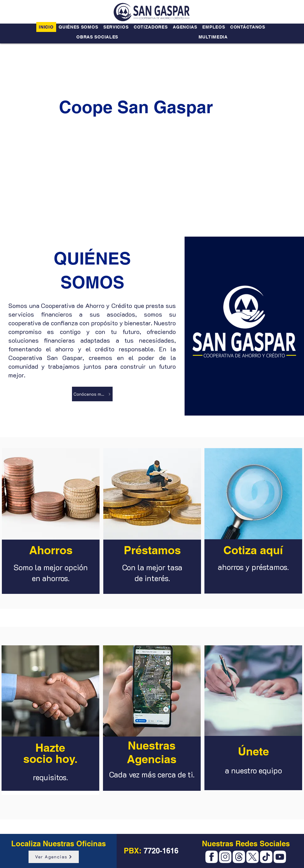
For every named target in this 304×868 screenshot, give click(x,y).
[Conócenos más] (92, 394)
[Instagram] (225, 857)
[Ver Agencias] (54, 857)
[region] (51, 523)
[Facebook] (212, 857)
